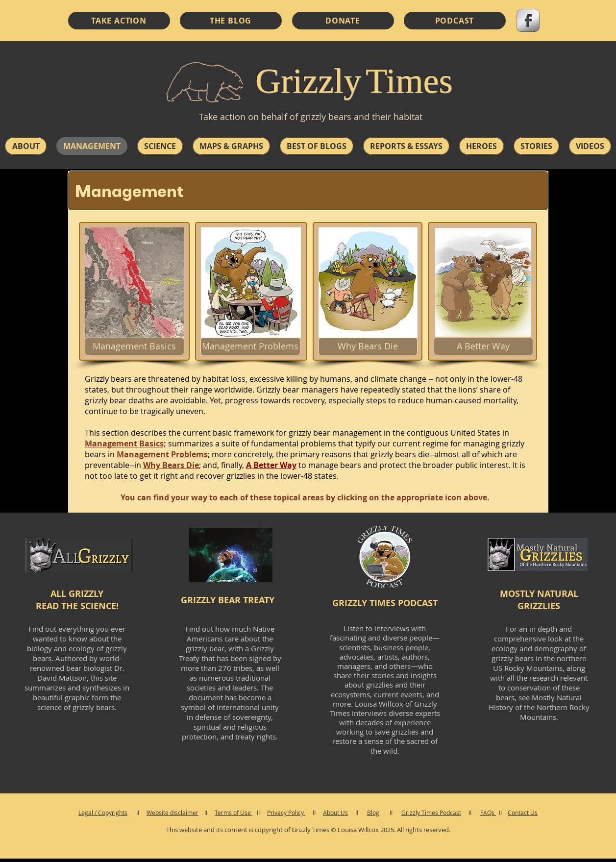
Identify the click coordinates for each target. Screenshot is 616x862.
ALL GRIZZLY (77, 594)
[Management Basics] (135, 346)
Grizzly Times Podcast (431, 813)
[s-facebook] (528, 20)
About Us (335, 813)
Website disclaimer (172, 813)
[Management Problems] (250, 346)
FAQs (488, 813)
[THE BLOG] (231, 21)
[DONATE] (343, 21)
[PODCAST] (455, 21)
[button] (26, 146)
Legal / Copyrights (103, 813)
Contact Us (523, 813)
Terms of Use (234, 813)
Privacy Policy (286, 813)
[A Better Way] (483, 346)
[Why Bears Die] (368, 346)
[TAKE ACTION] (119, 21)
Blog (373, 813)
